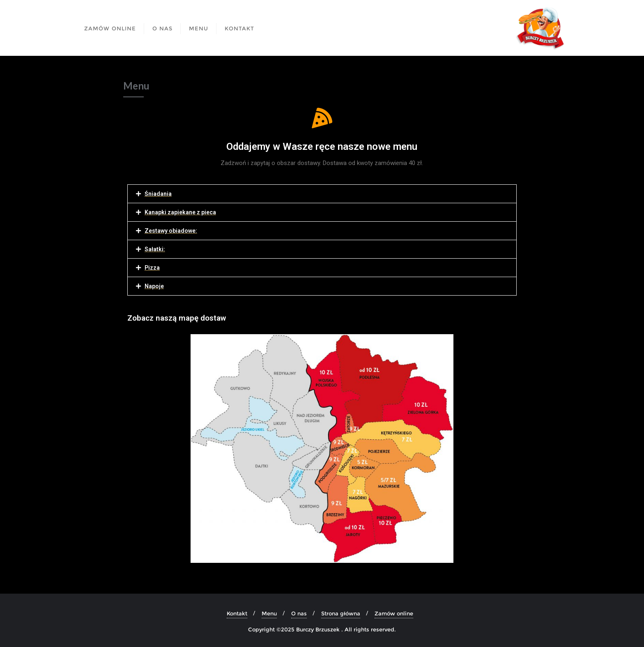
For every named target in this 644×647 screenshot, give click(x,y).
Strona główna (341, 613)
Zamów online (394, 613)
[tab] (322, 194)
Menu (269, 613)
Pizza (152, 268)
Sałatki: (155, 249)
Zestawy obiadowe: (171, 231)
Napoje (154, 286)
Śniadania (158, 194)
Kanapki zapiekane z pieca (180, 212)
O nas (299, 613)
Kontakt (237, 613)
